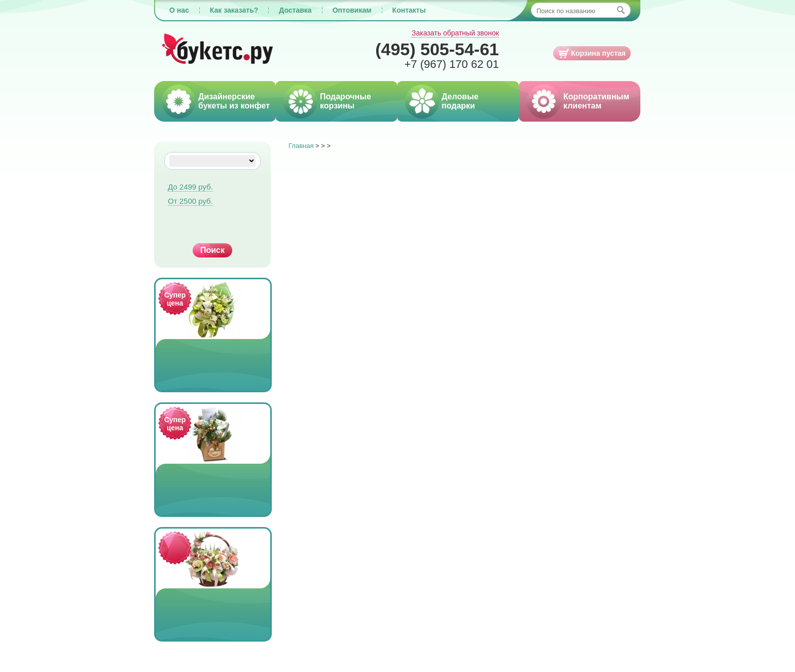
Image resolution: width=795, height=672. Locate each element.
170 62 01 (451, 64)
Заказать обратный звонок (455, 33)
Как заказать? (234, 10)
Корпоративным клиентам (596, 101)
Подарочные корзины (346, 101)
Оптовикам (352, 10)
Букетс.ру (218, 49)
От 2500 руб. (190, 201)
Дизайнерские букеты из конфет (234, 101)
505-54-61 (437, 49)
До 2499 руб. (190, 187)
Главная (301, 146)
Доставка (295, 10)
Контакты (409, 10)
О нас (179, 10)
